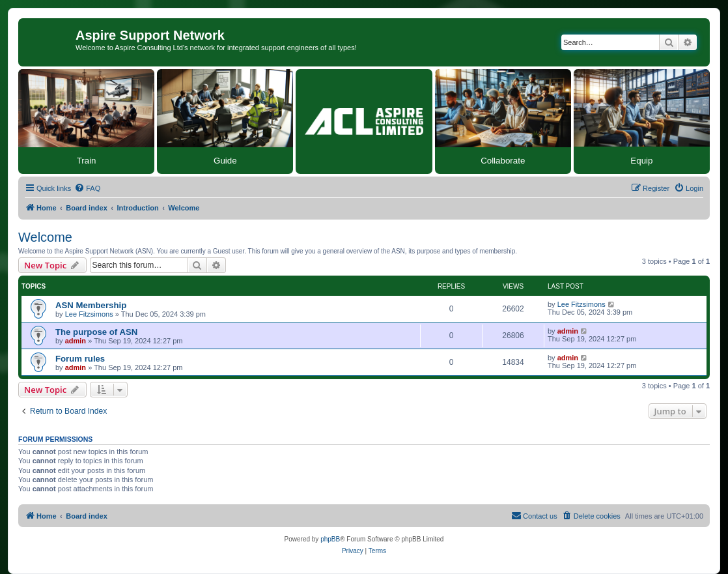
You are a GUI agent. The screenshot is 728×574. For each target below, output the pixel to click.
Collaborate (503, 161)
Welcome (45, 237)
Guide (225, 161)
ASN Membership (91, 305)
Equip (641, 161)
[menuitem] (87, 188)
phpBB (330, 539)
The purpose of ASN (96, 332)
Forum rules (80, 359)
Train (87, 161)
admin (76, 341)
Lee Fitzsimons (89, 314)
